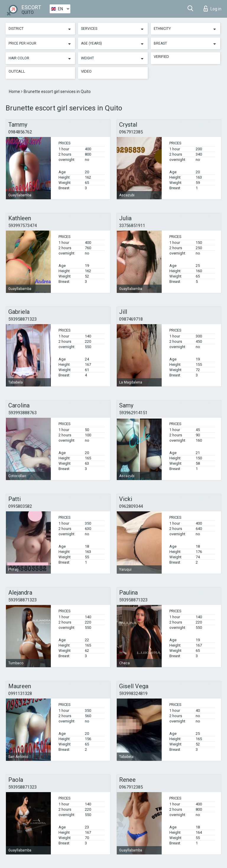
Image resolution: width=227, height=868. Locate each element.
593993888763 (22, 413)
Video (86, 71)
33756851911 (132, 226)
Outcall (17, 71)
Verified (161, 57)
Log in (213, 9)
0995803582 (20, 506)
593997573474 (22, 226)
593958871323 (22, 319)
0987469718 (131, 319)
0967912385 (131, 132)
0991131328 (20, 694)
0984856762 (20, 132)
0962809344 (131, 506)
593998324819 (133, 694)
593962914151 (133, 413)
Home (15, 92)
